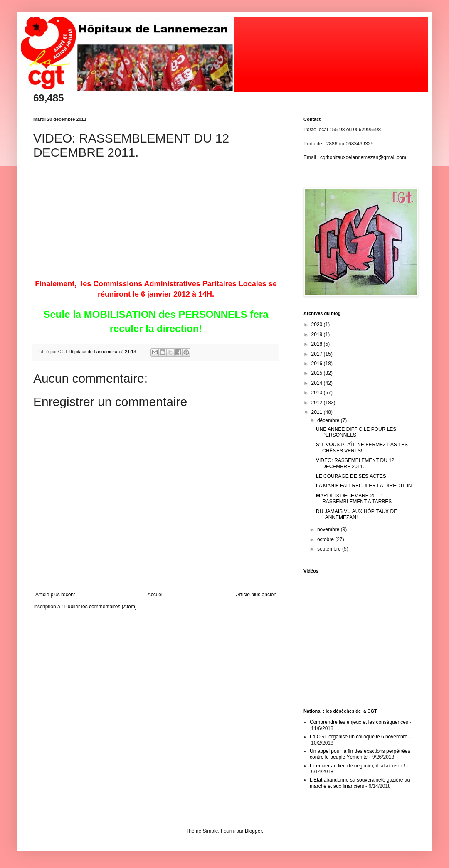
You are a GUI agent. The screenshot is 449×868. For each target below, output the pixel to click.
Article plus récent (55, 595)
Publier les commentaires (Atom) (101, 607)
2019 (318, 334)
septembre (330, 549)
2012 (318, 403)
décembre (329, 420)
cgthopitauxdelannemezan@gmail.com (363, 157)
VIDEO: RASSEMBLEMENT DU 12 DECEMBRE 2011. (355, 463)
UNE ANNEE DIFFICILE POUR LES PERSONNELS (356, 432)
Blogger (253, 831)
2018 (318, 344)
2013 (318, 393)
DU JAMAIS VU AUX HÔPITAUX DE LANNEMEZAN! (356, 514)
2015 (318, 373)
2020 (318, 325)
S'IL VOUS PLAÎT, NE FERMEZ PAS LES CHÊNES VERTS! (362, 448)
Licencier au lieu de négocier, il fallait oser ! (357, 766)
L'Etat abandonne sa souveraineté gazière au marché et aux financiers (360, 783)
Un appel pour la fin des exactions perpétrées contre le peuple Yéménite (360, 754)
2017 (318, 354)
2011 (318, 412)
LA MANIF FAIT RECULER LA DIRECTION (364, 486)
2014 (318, 383)
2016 (318, 364)
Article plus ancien (256, 595)
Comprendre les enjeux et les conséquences (359, 722)
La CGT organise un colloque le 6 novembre (359, 737)
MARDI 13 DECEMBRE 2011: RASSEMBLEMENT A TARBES (354, 499)
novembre (329, 529)
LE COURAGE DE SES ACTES (351, 476)
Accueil (156, 595)
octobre (326, 539)
